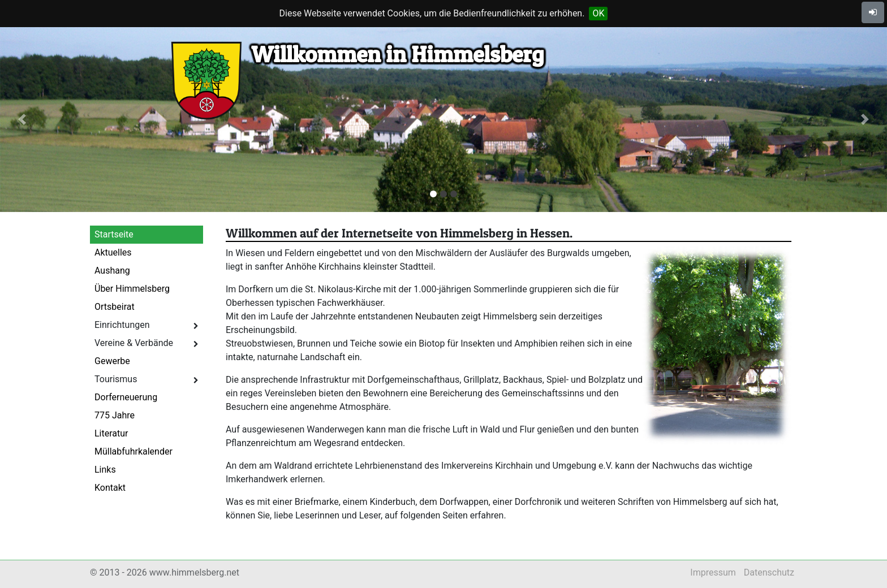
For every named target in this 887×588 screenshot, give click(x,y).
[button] (22, 120)
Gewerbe (112, 361)
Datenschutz (769, 572)
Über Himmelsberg (132, 289)
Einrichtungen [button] (147, 325)
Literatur (111, 433)
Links (105, 470)
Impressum (713, 572)
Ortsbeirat (115, 307)
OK (598, 13)
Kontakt (110, 488)
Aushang (112, 271)
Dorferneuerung (126, 397)
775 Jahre (115, 415)
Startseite (114, 234)
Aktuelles (113, 252)
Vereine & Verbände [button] (147, 343)
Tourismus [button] (147, 379)
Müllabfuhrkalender (134, 451)
